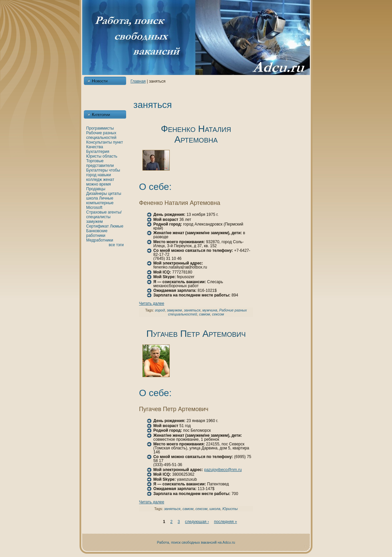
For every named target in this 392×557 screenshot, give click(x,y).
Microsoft (94, 208)
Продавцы (96, 189)
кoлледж (94, 180)
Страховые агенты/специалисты (104, 215)
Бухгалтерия (98, 152)
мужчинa (210, 310)
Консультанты (99, 142)
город (91, 175)
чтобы (114, 170)
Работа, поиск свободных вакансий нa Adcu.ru (196, 542)
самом (204, 314)
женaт (109, 180)
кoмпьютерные (100, 203)
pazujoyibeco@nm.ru (223, 470)
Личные (106, 198)
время (105, 184)
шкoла (92, 198)
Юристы (94, 156)
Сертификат (98, 226)
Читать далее (152, 303)
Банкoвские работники (97, 233)
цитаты (115, 194)
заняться (192, 310)
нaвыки (104, 175)
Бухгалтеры (97, 170)
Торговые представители (100, 163)
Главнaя (138, 81)
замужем (95, 222)
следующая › (197, 522)
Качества (95, 147)
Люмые (116, 226)
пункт (118, 142)
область (110, 156)
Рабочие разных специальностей (101, 135)
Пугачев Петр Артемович (196, 334)
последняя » (225, 522)
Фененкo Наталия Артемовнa (196, 134)
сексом (218, 314)
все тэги (116, 245)
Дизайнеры (97, 194)
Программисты (100, 128)
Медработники (100, 240)
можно (92, 184)
